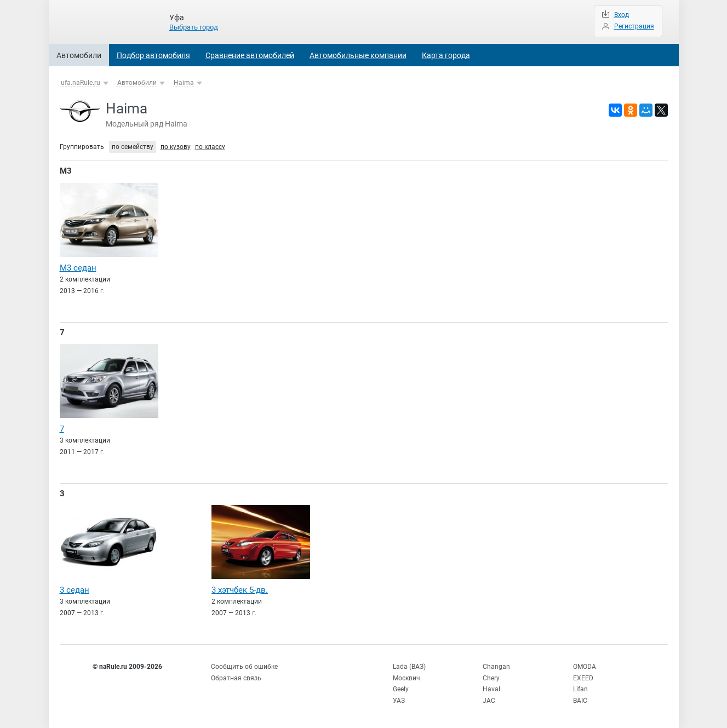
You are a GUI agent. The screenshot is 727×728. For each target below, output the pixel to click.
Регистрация (634, 26)
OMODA (585, 667)
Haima (184, 83)
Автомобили (79, 55)
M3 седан (78, 268)
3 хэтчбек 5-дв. (240, 590)
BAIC (580, 701)
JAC (489, 701)
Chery (491, 678)
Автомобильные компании (358, 55)
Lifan (580, 689)
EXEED (583, 678)
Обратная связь (236, 678)
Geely (401, 689)
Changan (496, 667)
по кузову (176, 147)
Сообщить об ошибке (244, 667)
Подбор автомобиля (153, 55)
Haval (491, 689)
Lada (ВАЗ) (409, 667)
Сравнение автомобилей (250, 55)
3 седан (75, 590)
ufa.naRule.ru (81, 83)
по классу (210, 147)
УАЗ (399, 701)
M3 (66, 171)
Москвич (407, 678)
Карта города (446, 55)
